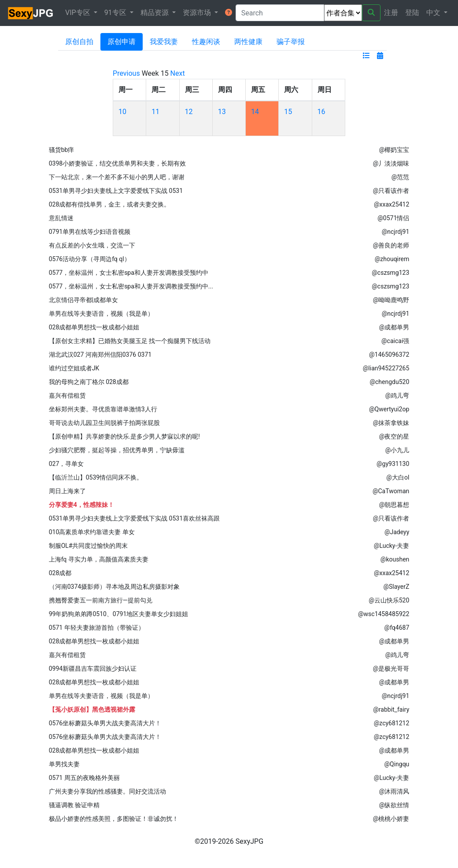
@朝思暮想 (394, 505)
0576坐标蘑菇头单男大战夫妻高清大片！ (105, 723)
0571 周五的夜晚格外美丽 (84, 778)
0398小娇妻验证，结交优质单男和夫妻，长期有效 (117, 163)
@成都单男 (394, 327)
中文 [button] (434, 13)
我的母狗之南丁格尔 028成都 (89, 382)
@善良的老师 (391, 245)
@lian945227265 (386, 368)
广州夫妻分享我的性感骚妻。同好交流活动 (107, 791)
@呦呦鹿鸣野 (391, 300)
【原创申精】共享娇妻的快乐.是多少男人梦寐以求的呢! (124, 436)
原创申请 (122, 42)
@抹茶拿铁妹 (391, 423)
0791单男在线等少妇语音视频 (90, 232)
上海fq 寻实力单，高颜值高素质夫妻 (99, 559)
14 (255, 112)
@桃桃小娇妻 (391, 819)
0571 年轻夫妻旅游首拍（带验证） (97, 628)
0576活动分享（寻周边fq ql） (90, 259)
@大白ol (398, 477)
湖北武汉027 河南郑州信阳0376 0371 (100, 355)
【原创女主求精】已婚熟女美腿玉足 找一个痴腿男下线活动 (130, 341)
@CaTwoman (391, 491)
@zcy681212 (392, 723)
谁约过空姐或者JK (74, 368)
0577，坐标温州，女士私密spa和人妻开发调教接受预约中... (131, 286)
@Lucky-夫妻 (392, 546)
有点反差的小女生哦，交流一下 (92, 245)
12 (189, 112)
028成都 (60, 573)
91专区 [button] (116, 13)
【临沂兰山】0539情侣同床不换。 (96, 477)
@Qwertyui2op (389, 409)
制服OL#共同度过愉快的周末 (89, 546)
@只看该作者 (391, 191)
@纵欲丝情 (394, 805)
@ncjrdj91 (396, 232)
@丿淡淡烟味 (391, 163)
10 (122, 112)
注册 (391, 13)
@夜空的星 (394, 436)
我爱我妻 (164, 42)
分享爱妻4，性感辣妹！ (81, 505)
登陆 (412, 13)
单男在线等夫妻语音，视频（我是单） (101, 314)
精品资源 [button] (155, 13)
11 (155, 112)
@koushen (395, 559)
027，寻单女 (66, 464)
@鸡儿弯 (397, 395)
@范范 (401, 177)
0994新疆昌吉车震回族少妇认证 (93, 669)
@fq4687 (397, 628)
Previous (126, 73)
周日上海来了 (67, 491)
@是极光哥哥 (391, 669)
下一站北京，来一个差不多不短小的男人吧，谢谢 (117, 177)
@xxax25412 (392, 204)
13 (222, 112)
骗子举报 (291, 42)
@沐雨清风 (394, 791)
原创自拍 (79, 42)
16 (321, 112)
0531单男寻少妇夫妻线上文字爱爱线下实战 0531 (116, 191)
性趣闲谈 (206, 42)
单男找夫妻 (64, 764)
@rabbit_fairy (391, 709)
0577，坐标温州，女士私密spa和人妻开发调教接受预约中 (129, 273)
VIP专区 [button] (79, 13)
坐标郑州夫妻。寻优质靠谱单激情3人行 (103, 409)
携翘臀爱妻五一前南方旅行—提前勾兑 (101, 600)
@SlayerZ (396, 587)
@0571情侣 (393, 218)
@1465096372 (389, 355)
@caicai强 (395, 341)
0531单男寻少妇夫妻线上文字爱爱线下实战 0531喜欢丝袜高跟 (134, 518)
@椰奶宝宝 (394, 150)
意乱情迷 (61, 218)
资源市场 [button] (198, 13)
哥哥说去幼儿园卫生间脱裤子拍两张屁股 (104, 423)
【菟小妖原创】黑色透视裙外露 (92, 709)
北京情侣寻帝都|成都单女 (83, 300)
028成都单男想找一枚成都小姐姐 (94, 327)
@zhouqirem (392, 259)
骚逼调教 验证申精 (74, 805)
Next (178, 73)
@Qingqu (397, 764)
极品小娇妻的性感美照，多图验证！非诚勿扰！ (114, 819)
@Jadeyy (397, 532)
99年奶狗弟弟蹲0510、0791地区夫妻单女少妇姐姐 (119, 614)
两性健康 (248, 42)
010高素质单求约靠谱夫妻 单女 (92, 532)
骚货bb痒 (62, 150)
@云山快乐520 (389, 600)
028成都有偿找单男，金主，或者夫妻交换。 (110, 204)
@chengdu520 (389, 382)
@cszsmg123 (390, 273)
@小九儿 (397, 450)
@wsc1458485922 (384, 614)
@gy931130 (393, 464)
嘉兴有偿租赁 (67, 395)
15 (288, 112)
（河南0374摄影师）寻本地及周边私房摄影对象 (114, 587)
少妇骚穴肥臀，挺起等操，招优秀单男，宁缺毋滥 (117, 450)
